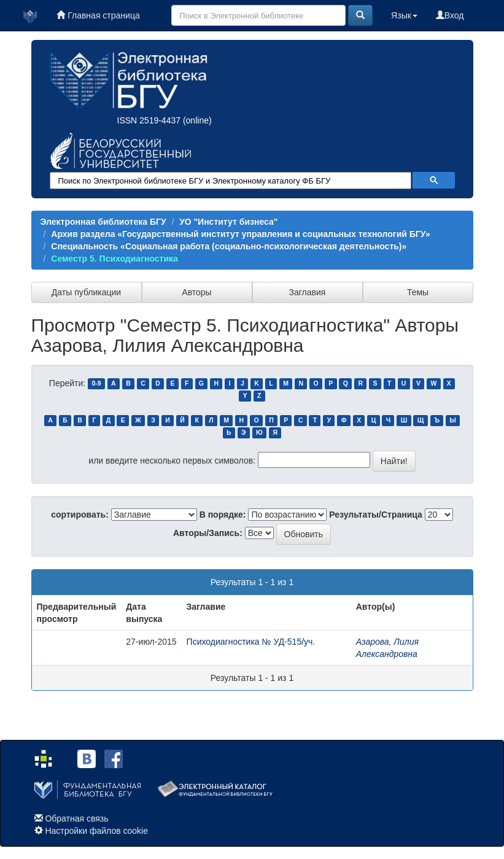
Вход (450, 15)
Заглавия (308, 292)
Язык (404, 15)
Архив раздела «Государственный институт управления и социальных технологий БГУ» (240, 234)
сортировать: (80, 515)
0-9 (96, 384)
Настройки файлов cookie (96, 831)
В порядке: (223, 515)
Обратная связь (76, 818)
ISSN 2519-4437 (149, 120)
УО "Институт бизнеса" (228, 222)
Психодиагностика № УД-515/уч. (251, 642)
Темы (418, 292)
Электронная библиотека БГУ (103, 222)
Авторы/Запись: (208, 533)
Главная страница (98, 15)
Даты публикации (86, 292)
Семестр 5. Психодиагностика (114, 258)
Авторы (196, 292)
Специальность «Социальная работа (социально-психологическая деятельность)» (229, 246)
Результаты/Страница (376, 515)
